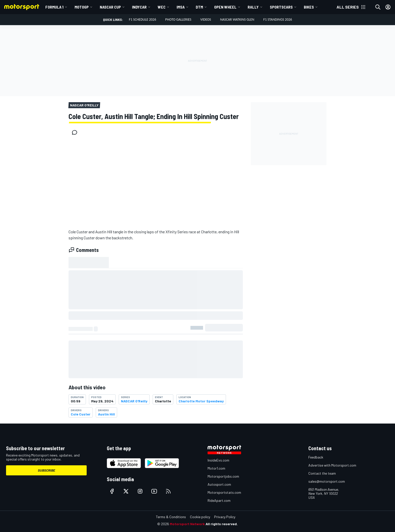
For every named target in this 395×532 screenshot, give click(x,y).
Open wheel (225, 7)
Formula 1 (54, 7)
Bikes (309, 7)
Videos (206, 20)
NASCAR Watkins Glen (237, 20)
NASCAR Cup (110, 7)
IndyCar (139, 7)
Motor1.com (216, 468)
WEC (162, 7)
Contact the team (322, 473)
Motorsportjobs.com (223, 476)
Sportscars (281, 7)
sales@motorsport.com (327, 481)
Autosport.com (219, 484)
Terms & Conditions (171, 517)
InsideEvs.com (218, 460)
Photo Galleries (178, 20)
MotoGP (82, 7)
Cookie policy (200, 517)
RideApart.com (219, 500)
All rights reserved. (222, 524)
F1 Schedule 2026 (143, 20)
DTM (199, 7)
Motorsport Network (187, 524)
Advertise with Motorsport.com (332, 465)
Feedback (316, 457)
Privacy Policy (225, 517)
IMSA (181, 7)
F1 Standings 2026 (278, 20)
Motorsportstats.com (224, 492)
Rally (253, 7)
